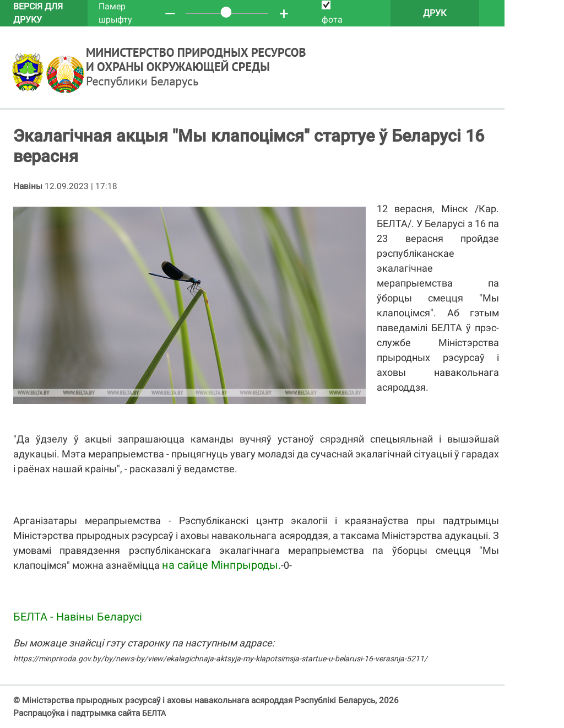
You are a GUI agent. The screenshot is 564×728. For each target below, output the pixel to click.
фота (332, 13)
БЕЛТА (154, 713)
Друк (435, 13)
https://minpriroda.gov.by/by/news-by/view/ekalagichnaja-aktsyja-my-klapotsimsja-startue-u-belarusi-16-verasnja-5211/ (220, 659)
